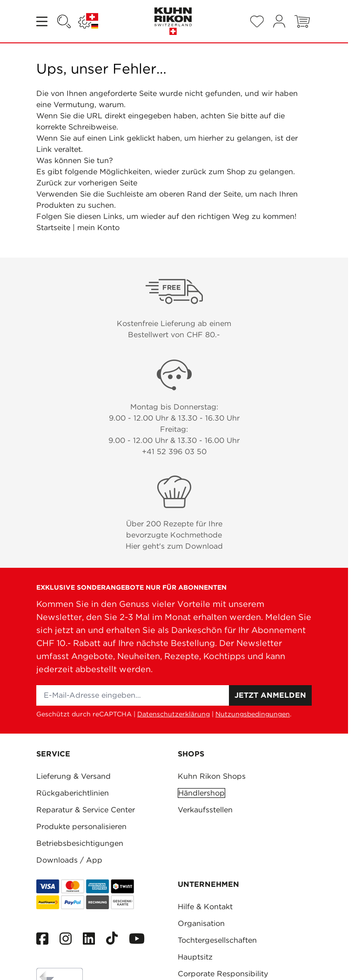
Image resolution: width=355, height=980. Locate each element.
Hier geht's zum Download (174, 546)
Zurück (49, 183)
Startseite (53, 228)
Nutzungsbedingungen (253, 714)
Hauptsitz (195, 957)
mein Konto (98, 228)
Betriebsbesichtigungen (80, 843)
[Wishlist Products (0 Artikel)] (257, 21)
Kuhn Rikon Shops (212, 776)
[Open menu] (43, 21)
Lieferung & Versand (74, 776)
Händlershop (201, 793)
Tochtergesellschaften (217, 940)
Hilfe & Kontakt (205, 907)
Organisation (201, 923)
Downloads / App (69, 860)
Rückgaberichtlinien (73, 793)
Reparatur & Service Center (86, 810)
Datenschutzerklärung (174, 714)
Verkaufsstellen (205, 810)
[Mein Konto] (279, 21)
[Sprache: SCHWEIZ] (88, 21)
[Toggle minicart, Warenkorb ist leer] (302, 21)
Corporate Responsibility (223, 974)
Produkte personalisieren (81, 827)
